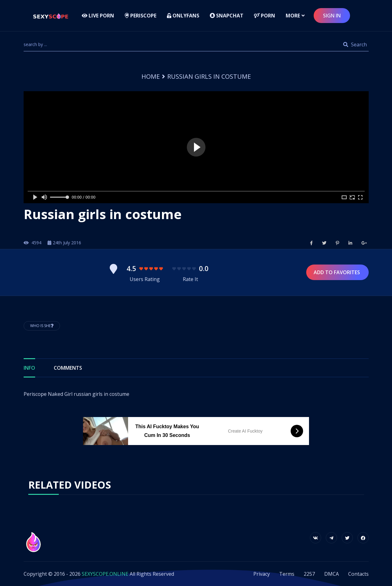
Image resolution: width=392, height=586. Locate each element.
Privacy (262, 574)
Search (355, 45)
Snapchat (227, 16)
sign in (332, 16)
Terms (287, 574)
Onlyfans (183, 16)
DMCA (332, 574)
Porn (265, 16)
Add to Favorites (337, 272)
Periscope (141, 16)
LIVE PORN (98, 16)
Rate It (190, 279)
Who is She (42, 326)
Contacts (358, 574)
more (293, 16)
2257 (309, 574)
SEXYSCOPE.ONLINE (105, 574)
